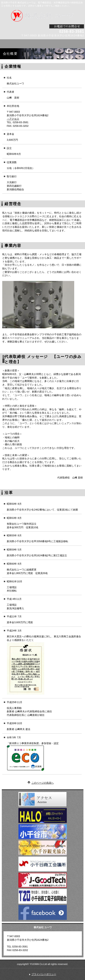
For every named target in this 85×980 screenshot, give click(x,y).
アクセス (43, 799)
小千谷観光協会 (43, 848)
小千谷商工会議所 (43, 864)
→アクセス (13, 119)
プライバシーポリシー (44, 974)
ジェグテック (43, 880)
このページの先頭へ (43, 783)
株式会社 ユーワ (42, 16)
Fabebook (43, 912)
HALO (43, 816)
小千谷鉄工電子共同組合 (43, 896)
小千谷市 (43, 832)
